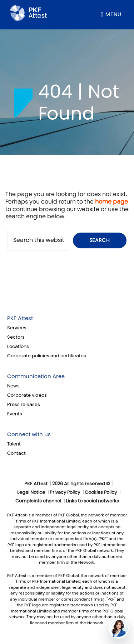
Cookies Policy (101, 492)
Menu (113, 14)
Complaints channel (38, 501)
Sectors (16, 337)
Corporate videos (27, 395)
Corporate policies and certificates (47, 356)
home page (111, 202)
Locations (18, 347)
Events (15, 414)
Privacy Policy (65, 492)
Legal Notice (31, 492)
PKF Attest (20, 318)
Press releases (24, 405)
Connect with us (29, 434)
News (13, 386)
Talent (14, 444)
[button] (119, 629)
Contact (16, 453)
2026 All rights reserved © (81, 484)
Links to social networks (92, 501)
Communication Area (36, 376)
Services (17, 328)
